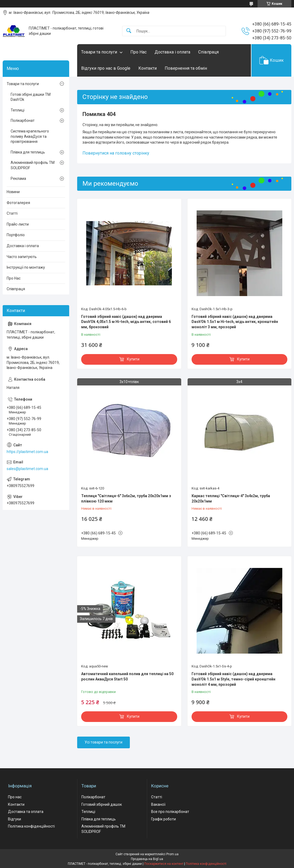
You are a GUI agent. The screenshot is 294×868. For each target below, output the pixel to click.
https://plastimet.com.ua (27, 452)
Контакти (148, 68)
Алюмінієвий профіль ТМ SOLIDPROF (33, 165)
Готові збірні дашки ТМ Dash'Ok (31, 97)
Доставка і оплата (172, 52)
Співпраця (208, 52)
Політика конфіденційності (31, 826)
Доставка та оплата (26, 812)
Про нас (15, 797)
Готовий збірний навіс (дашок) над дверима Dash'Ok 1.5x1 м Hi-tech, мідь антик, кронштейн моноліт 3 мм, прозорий (235, 322)
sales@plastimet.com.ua (27, 469)
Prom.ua (172, 854)
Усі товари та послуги (103, 742)
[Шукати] (129, 31)
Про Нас (138, 52)
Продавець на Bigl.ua (147, 859)
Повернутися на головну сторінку (116, 153)
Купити (133, 359)
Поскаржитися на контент (164, 864)
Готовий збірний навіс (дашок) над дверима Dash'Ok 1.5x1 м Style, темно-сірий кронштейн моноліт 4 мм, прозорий (233, 679)
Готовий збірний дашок (102, 804)
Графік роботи (163, 819)
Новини (13, 192)
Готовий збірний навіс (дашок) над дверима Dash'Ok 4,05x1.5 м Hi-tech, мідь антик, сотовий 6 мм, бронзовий (126, 322)
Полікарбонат (23, 121)
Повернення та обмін (186, 68)
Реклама (18, 178)
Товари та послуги (99, 52)
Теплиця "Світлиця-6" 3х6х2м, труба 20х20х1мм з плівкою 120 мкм (126, 499)
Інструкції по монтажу (26, 267)
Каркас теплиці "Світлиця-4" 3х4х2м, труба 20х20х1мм (231, 499)
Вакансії (158, 804)
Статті (12, 213)
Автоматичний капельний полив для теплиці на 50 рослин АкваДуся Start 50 (127, 676)
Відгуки (15, 819)
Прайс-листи (18, 224)
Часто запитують (22, 257)
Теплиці (18, 110)
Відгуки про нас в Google (106, 68)
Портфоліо (16, 235)
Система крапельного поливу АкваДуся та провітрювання (30, 136)
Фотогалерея (18, 203)
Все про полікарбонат (170, 812)
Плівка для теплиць (28, 152)
